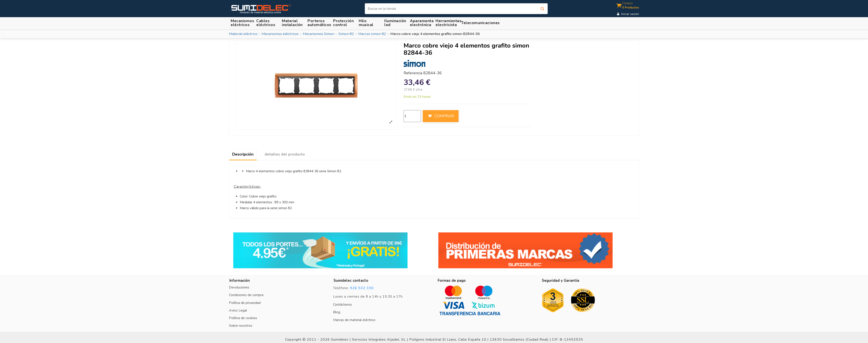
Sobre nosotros (241, 326)
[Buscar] (456, 9)
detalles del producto (285, 154)
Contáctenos (343, 305)
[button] (293, 23)
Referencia (413, 73)
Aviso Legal (238, 310)
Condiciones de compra (246, 295)
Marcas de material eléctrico (354, 320)
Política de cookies (243, 318)
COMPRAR (441, 116)
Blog (337, 312)
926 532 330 (362, 288)
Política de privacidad (245, 303)
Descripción (243, 154)
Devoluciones (239, 287)
